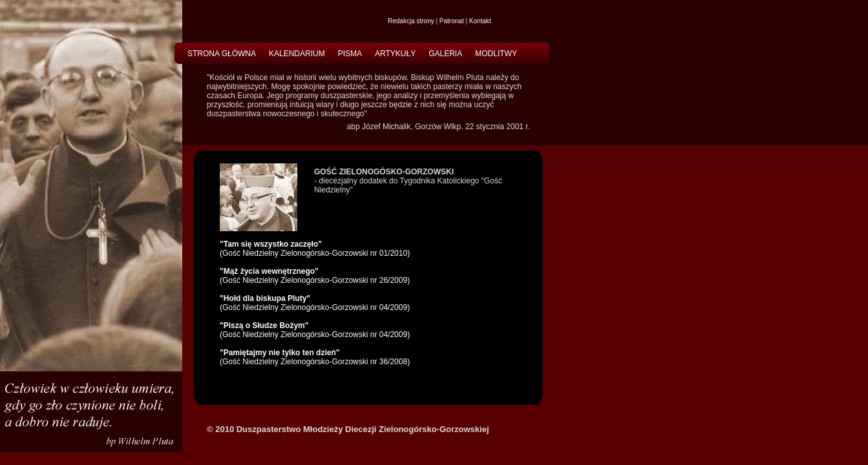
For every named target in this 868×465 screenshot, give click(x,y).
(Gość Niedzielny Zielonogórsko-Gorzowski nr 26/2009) (315, 276)
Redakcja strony (411, 21)
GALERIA (445, 54)
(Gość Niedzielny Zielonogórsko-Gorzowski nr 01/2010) (315, 249)
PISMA (350, 54)
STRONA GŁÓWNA (222, 54)
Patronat (452, 21)
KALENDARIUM (297, 54)
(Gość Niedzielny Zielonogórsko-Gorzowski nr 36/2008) (315, 357)
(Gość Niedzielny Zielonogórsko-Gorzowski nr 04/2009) (315, 303)
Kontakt (480, 21)
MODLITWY (496, 54)
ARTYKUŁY (395, 54)
